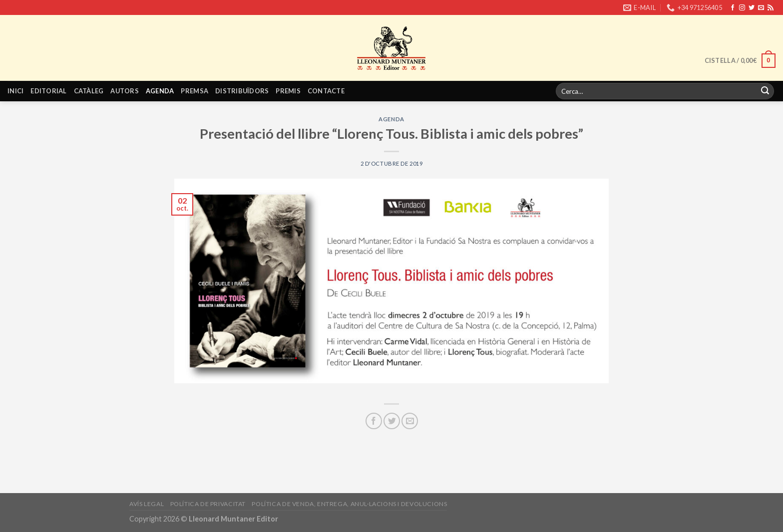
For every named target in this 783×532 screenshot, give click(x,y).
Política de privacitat (208, 504)
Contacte (326, 91)
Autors (125, 91)
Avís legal (147, 504)
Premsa (195, 91)
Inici (15, 91)
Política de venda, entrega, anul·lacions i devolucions (349, 504)
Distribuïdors (242, 91)
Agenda (160, 91)
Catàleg (89, 91)
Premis (288, 91)
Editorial (48, 91)
